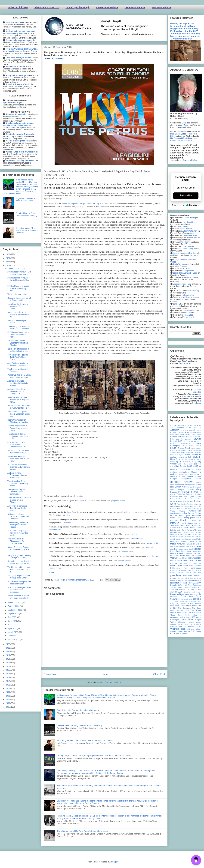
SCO (199, 587)
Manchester (181, 537)
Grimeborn (197, 515)
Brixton (180, 452)
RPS (190, 583)
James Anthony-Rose (182, 284)
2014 (8, 674)
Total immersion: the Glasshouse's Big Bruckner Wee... (16, 541)
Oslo (200, 563)
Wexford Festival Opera (190, 626)
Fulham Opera (196, 506)
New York (182, 547)
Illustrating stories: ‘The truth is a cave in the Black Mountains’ (85, 740)
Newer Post (50, 674)
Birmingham (175, 446)
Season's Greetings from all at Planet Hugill (19, 299)
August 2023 (14, 614)
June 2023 (13, 621)
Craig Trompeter (180, 264)
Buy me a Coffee (190, 160)
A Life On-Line (177, 425)
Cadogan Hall (195, 464)
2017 (8, 663)
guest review (196, 518)
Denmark (190, 490)
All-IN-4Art (184, 430)
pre (195, 573)
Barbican (182, 437)
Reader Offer (175, 578)
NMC (184, 549)
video (191, 620)
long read (184, 534)
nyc (195, 553)
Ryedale (173, 585)
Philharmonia (175, 570)
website (199, 622)
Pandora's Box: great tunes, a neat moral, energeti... (19, 376)
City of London (189, 474)
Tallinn (182, 606)
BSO (192, 452)
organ (195, 563)
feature (191, 501)
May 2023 (12, 625)
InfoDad (198, 403)
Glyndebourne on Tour (179, 513)
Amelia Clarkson (189, 277)
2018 (8, 659)
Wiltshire (198, 629)
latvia (200, 525)
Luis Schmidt (188, 222)
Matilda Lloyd (188, 317)
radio (190, 576)
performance (196, 568)
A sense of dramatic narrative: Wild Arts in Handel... (18, 383)
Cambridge (175, 466)
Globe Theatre (178, 511)
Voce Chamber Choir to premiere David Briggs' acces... (18, 483)
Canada (183, 466)
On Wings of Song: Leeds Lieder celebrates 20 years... (18, 335)
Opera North (176, 561)
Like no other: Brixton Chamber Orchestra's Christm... (18, 343)
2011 (8, 685)
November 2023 (15, 603)
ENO (172, 499)
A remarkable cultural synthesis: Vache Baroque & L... (16, 391)
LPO (190, 534)
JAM (172, 525)
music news (187, 541)
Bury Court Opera (177, 455)
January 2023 (14, 640)
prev (200, 573)
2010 (8, 688)
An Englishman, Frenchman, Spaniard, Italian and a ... (18, 475)
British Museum (196, 448)
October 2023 (14, 606)
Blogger (114, 862)
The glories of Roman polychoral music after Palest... (18, 436)
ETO (193, 499)
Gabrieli (173, 509)
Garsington (182, 509)
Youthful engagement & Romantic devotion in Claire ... (17, 428)
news (199, 546)
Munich (199, 537)
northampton (197, 551)
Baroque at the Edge (194, 437)
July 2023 (12, 617)
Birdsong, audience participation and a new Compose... (18, 516)
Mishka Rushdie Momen (189, 297)
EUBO (199, 499)
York (178, 634)
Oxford (173, 566)
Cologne (173, 479)
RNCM (199, 581)
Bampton (174, 437)
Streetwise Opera (195, 601)
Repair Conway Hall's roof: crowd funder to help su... (19, 407)
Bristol (187, 448)
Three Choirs (176, 615)
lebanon (173, 528)
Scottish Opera (185, 590)
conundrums (189, 485)
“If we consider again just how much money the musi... (18, 533)
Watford (191, 622)
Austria (193, 432)
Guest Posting (183, 518)
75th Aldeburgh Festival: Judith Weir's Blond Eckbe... (18, 357)
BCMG (173, 443)
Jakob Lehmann (189, 311)
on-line (182, 556)
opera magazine (195, 558)
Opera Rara (189, 561)
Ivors (200, 523)
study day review (178, 604)
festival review (182, 504)
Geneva (191, 509)
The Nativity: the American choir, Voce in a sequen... (19, 328)
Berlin (199, 443)
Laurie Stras (178, 304)
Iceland (193, 520)
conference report (177, 485)
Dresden (174, 492)
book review (195, 446)
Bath (172, 439)
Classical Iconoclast (197, 391)
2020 (8, 652)
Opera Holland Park (179, 558)
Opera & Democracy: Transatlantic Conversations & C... (17, 445)
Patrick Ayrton (188, 295)
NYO (199, 553)
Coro (114, 203)
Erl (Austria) (180, 499)
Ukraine (188, 617)
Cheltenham (184, 472)
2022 (8, 644)
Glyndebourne (195, 511)
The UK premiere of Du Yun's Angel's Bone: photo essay (82, 831)
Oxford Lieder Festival (186, 566)
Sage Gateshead (195, 585)
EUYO (172, 501)
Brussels (187, 452)
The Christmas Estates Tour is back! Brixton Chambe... (19, 500)
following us (78, 496)
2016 (8, 666)
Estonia (188, 499)
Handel (184, 520)
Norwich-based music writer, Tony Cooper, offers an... (19, 562)
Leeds (186, 528)
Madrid (173, 537)
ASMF (187, 432)
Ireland (183, 523)
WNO (193, 631)
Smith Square (196, 592)
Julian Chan (184, 269)
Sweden (198, 604)
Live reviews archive (107, 7)
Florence (187, 507)
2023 (8, 265)
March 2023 (13, 632)
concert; (199, 482)
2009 (8, 692)
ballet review (185, 434)
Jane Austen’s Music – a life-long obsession (18, 364)
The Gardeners (184, 608)
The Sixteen (196, 610)
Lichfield (173, 532)
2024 (8, 262)
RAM (195, 576)
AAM (199, 425)
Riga (189, 581)
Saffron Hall (182, 585)
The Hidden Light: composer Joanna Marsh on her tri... (19, 570)
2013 (8, 677)
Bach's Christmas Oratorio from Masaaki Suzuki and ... (19, 549)
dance (172, 490)
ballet (177, 434)
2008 (8, 696)
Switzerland (175, 606)
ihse (200, 520)
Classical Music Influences (181, 141)
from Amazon (185, 363)
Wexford (173, 626)
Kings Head (180, 525)
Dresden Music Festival (188, 492)
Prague (188, 573)
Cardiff (190, 466)
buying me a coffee (117, 501)
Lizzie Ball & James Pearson (185, 273)
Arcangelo (174, 432)
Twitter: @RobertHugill (78, 7)
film (188, 504)
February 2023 (14, 636)
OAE (177, 556)
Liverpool (186, 532)
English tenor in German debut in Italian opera (78, 710)
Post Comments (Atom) (111, 682)
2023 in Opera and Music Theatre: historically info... (18, 288)
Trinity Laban (191, 615)
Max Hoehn (185, 242)
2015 (8, 670)
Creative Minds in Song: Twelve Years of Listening (80, 725)
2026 (8, 254)
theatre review (195, 613)
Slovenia (187, 592)
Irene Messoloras (190, 235)
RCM (199, 576)
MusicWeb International (191, 396)
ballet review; (196, 435)
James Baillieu (186, 229)
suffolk (191, 604)
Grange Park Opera (180, 515)
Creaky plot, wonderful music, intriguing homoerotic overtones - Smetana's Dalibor (94, 756)
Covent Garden (182, 487)
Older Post (159, 674)
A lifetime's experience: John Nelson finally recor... (17, 508)
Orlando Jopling (189, 218)
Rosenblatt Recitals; (179, 583)
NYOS (172, 556)
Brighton (181, 448)
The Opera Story (183, 610)
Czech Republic (196, 487)
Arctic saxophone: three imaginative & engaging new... (19, 400)
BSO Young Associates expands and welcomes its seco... (19, 467)
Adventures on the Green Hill (188, 428)
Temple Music (191, 606)
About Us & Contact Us (47, 7)
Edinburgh (181, 494)
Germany (198, 509)
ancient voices (195, 430)
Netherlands (188, 544)
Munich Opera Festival (178, 539)
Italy (196, 523)
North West (186, 551)
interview (66, 515)
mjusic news (191, 537)
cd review (183, 469)
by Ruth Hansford (185, 461)
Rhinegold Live (181, 581)
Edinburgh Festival (194, 494)
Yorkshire (183, 634)
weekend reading (177, 624)
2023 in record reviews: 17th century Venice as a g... (19, 273)
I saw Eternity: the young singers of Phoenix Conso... (18, 306)
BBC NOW (188, 441)
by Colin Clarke (192, 457)
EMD (181, 496)
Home (52, 572)
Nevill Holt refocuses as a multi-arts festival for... (18, 350)
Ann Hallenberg (193, 291)
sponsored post (186, 599)
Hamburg (174, 520)
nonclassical (191, 549)
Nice (180, 549)
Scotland (174, 590)
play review (197, 570)
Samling (181, 587)
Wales (173, 622)
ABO (172, 428)
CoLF (199, 476)
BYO (180, 464)
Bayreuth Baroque (184, 439)
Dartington (181, 490)
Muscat (189, 539)
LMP (193, 532)
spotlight (197, 599)
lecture (180, 528)
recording (198, 578)
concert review (131, 534)
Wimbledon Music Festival (180, 631)
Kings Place (191, 525)
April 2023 (12, 629)
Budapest (198, 453)
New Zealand (191, 547)
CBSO (196, 466)
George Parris (188, 271)
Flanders (180, 506)
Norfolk (198, 549)
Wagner (198, 620)
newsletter (174, 549)
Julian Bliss (188, 315)
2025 (8, 258)
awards (199, 432)
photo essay (186, 570)
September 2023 (15, 610)
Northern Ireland (178, 553)
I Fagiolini (84, 203)
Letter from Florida (184, 530)
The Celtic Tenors (181, 227)
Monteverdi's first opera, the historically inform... (19, 583)
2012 (8, 681)
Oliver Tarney (188, 249)
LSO (195, 534)
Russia (194, 583)
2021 (8, 648)
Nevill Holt (197, 544)
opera (199, 556)
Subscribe (186, 196)
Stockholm (174, 601)
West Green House (193, 624)
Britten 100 (191, 450)
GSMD (173, 518)
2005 (8, 707)
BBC (180, 441)
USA (193, 617)
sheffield (173, 592)
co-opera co (191, 476)
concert (199, 479)
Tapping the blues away (17, 294)
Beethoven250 (186, 444)
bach (172, 435)
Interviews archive (161, 7)
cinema (181, 474)
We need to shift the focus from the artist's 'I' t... (18, 452)
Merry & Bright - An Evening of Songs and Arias (19, 557)
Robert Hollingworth (70, 203)
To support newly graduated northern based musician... (19, 590)
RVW (199, 583)
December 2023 (15, 269)
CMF (183, 476)
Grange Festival (195, 513)
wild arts (190, 629)
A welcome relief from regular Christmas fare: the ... (18, 315)
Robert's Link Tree (18, 7)
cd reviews (197, 470)
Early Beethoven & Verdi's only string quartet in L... (19, 597)
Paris (185, 568)
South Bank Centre (191, 596)
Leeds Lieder (196, 528)
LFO (200, 530)
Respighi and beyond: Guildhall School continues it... (17, 492)
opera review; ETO (185, 563)
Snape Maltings (177, 594)
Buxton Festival (191, 455)
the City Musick (99, 203)
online (188, 556)
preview (176, 575)
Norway (189, 553)
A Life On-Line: (191, 426)
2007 (8, 700)
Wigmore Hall (178, 629)
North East (175, 551)
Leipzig (173, 530)
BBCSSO (198, 441)
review (173, 581)
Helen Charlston (194, 238)
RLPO (193, 581)
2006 (8, 703)
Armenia (182, 432)
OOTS (193, 556)
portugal (180, 573)
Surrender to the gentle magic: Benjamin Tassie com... (19, 414)
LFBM (195, 530)
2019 (8, 655)
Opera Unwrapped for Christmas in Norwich (18, 421)
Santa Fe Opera (191, 587)
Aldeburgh (175, 430)
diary (199, 489)
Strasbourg (184, 601)
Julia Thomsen (188, 246)
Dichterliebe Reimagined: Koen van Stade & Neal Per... (19, 459)
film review (194, 504)
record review (57, 58)
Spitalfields (175, 599)
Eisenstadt (174, 496)
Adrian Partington (190, 231)
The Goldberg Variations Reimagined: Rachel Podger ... (18, 525)
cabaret (185, 464)
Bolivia (185, 446)
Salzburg (174, 587)
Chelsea (173, 472)
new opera (174, 547)
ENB (185, 496)
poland (173, 573)
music (194, 539)
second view (196, 590)
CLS (178, 476)
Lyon (200, 534)
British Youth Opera (178, 450)
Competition (186, 479)
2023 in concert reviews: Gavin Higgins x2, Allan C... (18, 280)
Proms (185, 576)
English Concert (194, 496)
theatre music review (179, 613)
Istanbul (190, 523)
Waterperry (182, 622)
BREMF (174, 448)
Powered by (186, 205)
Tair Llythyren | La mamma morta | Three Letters (19, 577)
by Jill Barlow (188, 459)
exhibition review (181, 501)
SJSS (180, 592)
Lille (180, 532)
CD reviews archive (135, 7)
